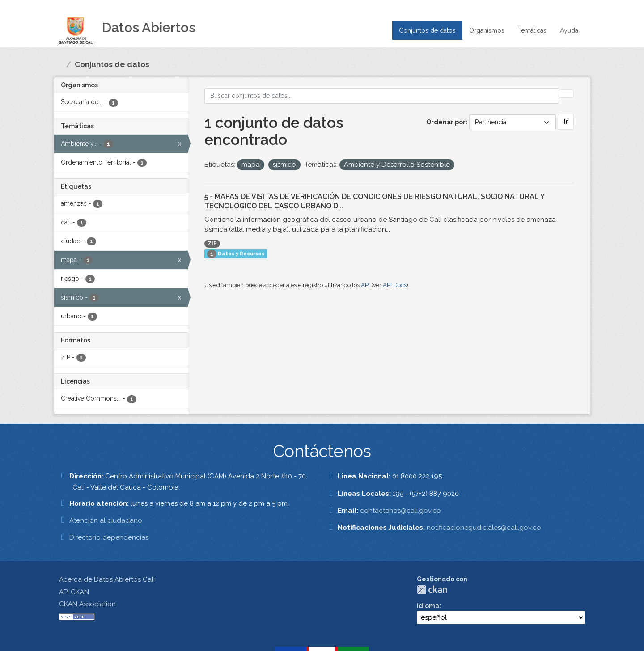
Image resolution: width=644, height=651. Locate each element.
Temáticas (532, 30)
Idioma (428, 606)
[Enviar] (566, 93)
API (365, 285)
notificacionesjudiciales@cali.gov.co (484, 528)
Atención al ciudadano (106, 520)
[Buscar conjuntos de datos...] (382, 96)
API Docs (395, 285)
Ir (566, 122)
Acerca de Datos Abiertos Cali (107, 579)
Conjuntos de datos (427, 30)
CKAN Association (87, 604)
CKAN (432, 590)
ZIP (212, 244)
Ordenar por (446, 122)
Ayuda (569, 30)
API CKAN (74, 592)
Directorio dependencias (109, 537)
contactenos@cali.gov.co (400, 511)
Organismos (487, 30)
